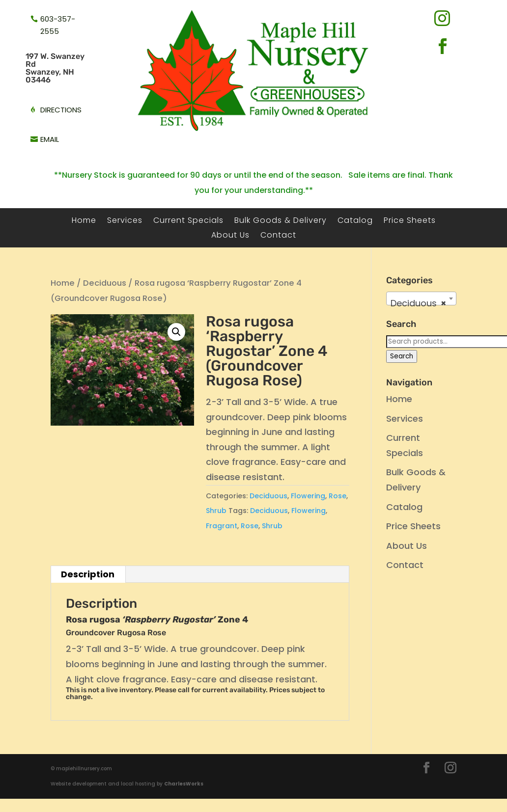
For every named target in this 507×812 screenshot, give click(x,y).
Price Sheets (410, 221)
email (50, 139)
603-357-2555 (58, 25)
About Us (230, 236)
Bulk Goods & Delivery (281, 221)
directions (61, 110)
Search (402, 356)
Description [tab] (88, 574)
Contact (278, 236)
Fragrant (222, 526)
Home (84, 221)
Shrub (216, 511)
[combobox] (421, 298)
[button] (176, 332)
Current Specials (188, 221)
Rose (338, 496)
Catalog (355, 221)
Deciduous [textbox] (418, 303)
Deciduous (105, 283)
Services (125, 221)
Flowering (308, 496)
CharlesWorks (184, 784)
